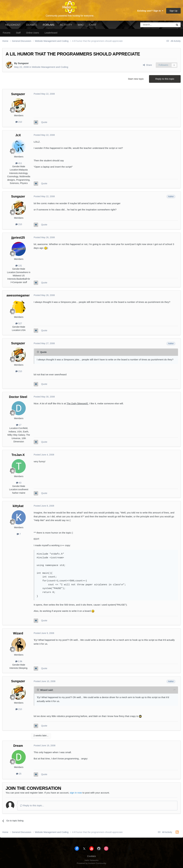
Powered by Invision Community (91, 863)
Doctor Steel (18, 397)
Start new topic (136, 79)
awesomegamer (18, 295)
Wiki (81, 25)
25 (19, 774)
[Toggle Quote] (38, 352)
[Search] (149, 25)
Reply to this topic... (32, 805)
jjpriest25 (18, 238)
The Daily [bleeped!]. (78, 403)
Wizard (18, 633)
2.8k (19, 661)
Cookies (91, 856)
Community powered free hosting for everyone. (70, 16)
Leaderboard (51, 33)
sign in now (76, 793)
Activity (66, 25)
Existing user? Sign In (150, 11)
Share (147, 65)
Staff (18, 33)
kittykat (18, 506)
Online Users (33, 33)
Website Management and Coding (50, 67)
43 (19, 483)
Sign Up (173, 11)
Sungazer (23, 63)
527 (19, 323)
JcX (18, 135)
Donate (32, 25)
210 (19, 122)
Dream (18, 746)
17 (19, 425)
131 (19, 266)
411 (19, 163)
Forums (48, 26)
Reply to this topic (165, 79)
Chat (93, 25)
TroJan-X (18, 455)
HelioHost (13, 25)
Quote (44, 122)
